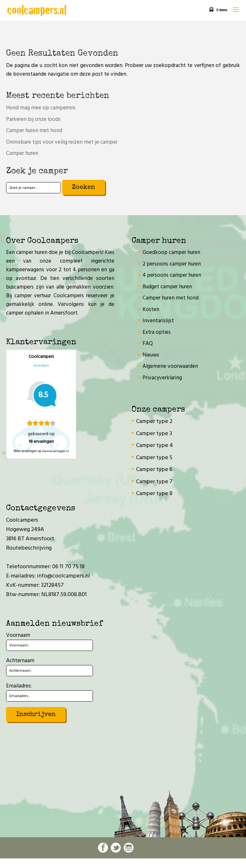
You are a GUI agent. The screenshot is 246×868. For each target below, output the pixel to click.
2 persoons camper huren (172, 264)
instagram (129, 848)
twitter (116, 848)
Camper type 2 (154, 421)
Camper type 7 (154, 482)
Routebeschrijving (29, 548)
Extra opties (157, 332)
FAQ (148, 344)
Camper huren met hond (34, 131)
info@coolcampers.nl (63, 576)
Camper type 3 (154, 434)
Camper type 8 (154, 494)
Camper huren (22, 153)
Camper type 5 (154, 458)
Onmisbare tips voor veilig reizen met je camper (62, 142)
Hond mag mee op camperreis (41, 108)
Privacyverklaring (162, 378)
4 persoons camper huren (172, 275)
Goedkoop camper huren (171, 253)
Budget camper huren (167, 287)
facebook (103, 848)
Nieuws (151, 355)
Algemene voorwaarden (170, 366)
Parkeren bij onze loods (33, 119)
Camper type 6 (154, 470)
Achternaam (20, 661)
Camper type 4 (155, 446)
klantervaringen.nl (56, 451)
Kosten (151, 310)
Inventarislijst (158, 321)
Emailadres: (19, 686)
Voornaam (18, 635)
